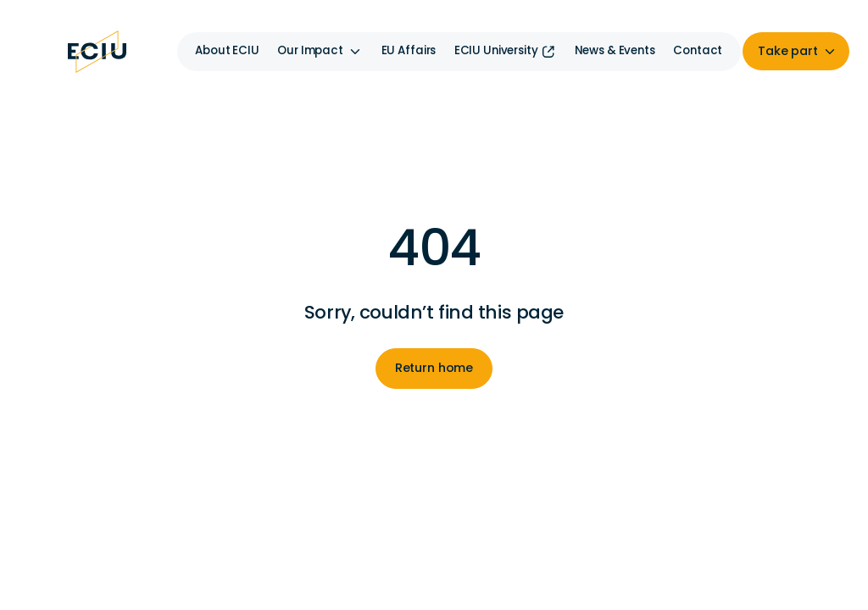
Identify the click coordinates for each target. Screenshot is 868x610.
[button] (320, 52)
